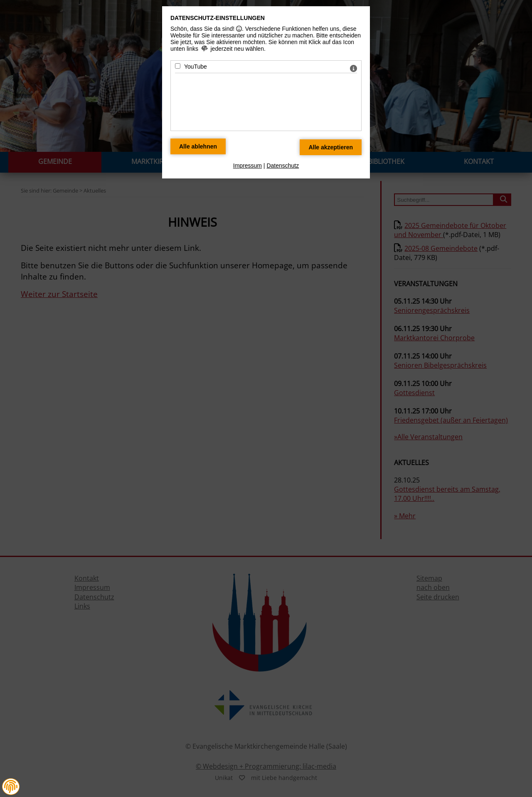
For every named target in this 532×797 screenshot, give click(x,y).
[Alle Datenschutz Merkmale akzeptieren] (331, 147)
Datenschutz (283, 166)
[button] (11, 787)
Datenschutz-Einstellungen (218, 18)
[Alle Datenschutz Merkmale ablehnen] (198, 146)
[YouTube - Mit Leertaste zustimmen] (178, 66)
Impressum (248, 166)
